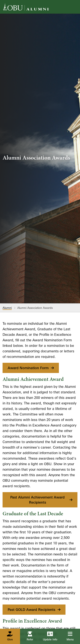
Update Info (50, 636)
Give (10, 636)
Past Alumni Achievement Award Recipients (42, 500)
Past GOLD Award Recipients (34, 610)
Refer (30, 636)
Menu (73, 636)
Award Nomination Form (31, 368)
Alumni (7, 308)
